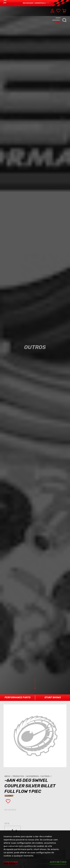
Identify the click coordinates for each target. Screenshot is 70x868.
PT (5, 3)
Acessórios (34, 776)
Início (9, 776)
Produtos (20, 776)
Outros (47, 776)
